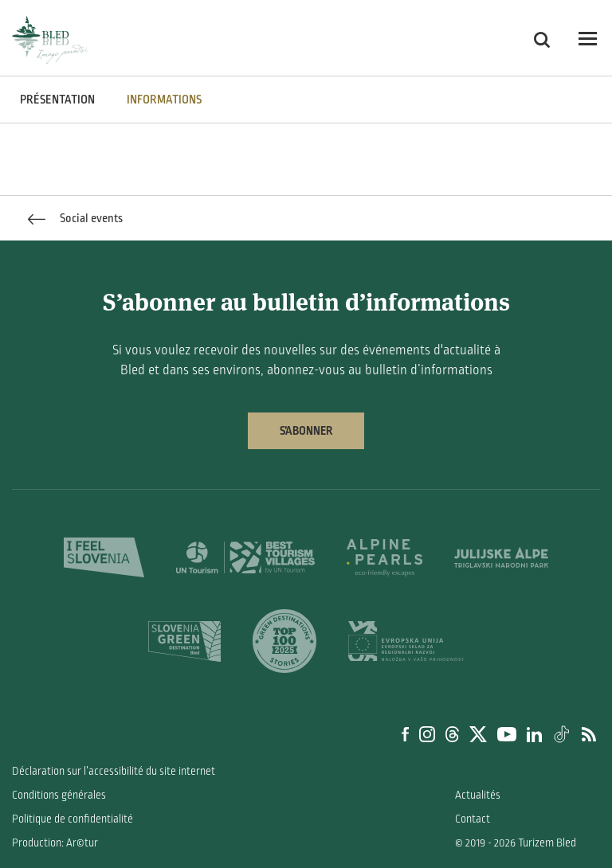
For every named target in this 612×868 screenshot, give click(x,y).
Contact (473, 819)
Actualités (478, 795)
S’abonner (306, 431)
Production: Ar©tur (55, 843)
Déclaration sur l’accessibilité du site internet (114, 771)
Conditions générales (59, 795)
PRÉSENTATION (57, 100)
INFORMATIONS (164, 100)
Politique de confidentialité (73, 819)
